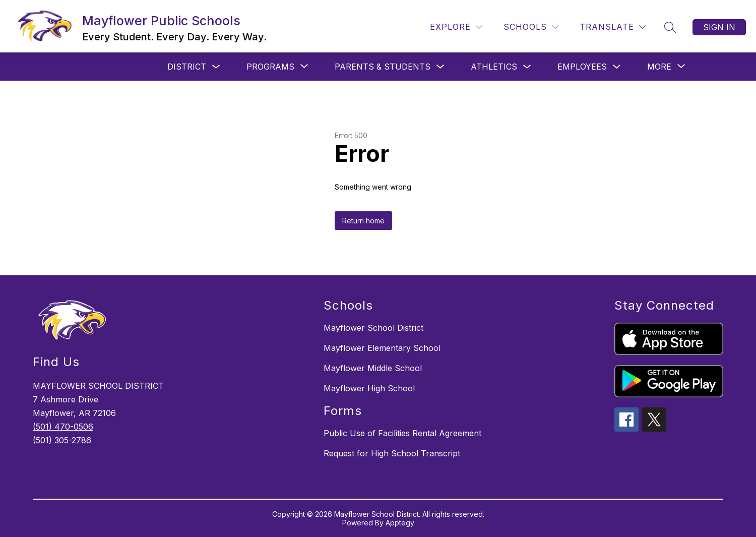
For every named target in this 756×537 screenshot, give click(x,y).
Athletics (494, 67)
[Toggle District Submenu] (216, 67)
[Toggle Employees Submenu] (617, 67)
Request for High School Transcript (392, 453)
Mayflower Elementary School (382, 348)
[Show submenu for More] (659, 67)
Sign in (719, 27)
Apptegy (400, 523)
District (187, 67)
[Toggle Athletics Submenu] (527, 67)
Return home (363, 221)
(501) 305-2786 (62, 440)
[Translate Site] (613, 27)
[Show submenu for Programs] (270, 67)
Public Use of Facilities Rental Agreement (402, 433)
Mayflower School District (373, 328)
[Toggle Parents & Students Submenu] (440, 67)
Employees (582, 67)
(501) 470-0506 (63, 427)
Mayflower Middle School (373, 368)
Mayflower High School (369, 388)
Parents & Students (383, 67)
